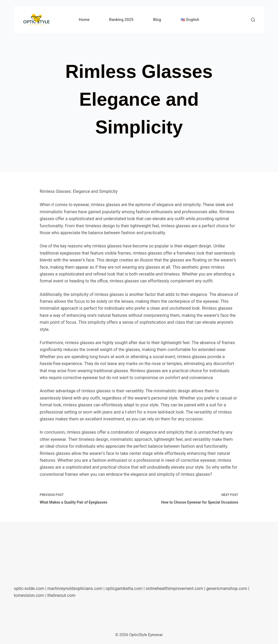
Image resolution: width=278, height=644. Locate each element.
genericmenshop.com (227, 589)
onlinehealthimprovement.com (174, 589)
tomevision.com (29, 595)
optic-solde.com (29, 589)
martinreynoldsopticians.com (75, 589)
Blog (157, 20)
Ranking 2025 (121, 20)
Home (84, 20)
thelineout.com (61, 595)
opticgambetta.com (124, 589)
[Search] (253, 20)
